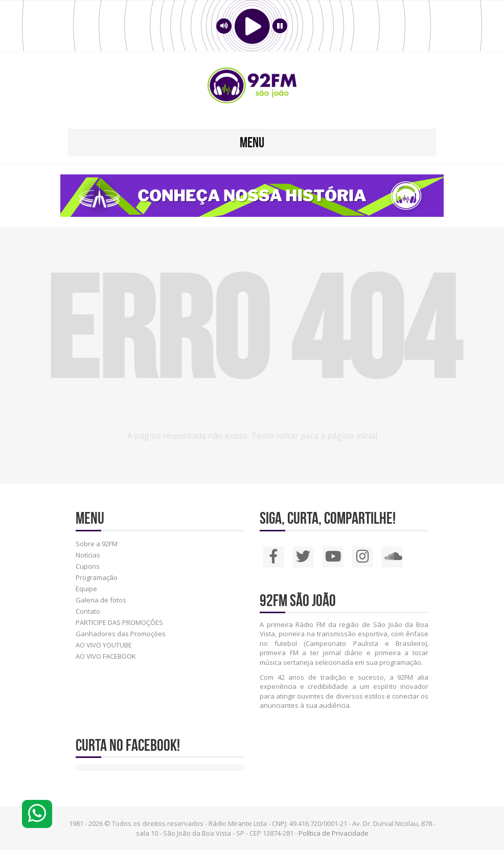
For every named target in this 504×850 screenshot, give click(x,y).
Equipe (86, 589)
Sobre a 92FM (97, 544)
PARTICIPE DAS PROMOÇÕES (119, 622)
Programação (97, 577)
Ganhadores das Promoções (121, 634)
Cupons (88, 566)
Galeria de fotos (101, 600)
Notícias (88, 555)
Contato (88, 611)
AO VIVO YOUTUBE (104, 645)
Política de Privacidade (334, 833)
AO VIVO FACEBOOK (106, 656)
